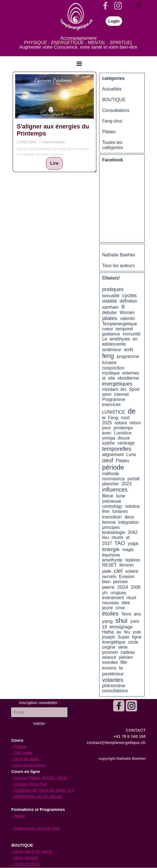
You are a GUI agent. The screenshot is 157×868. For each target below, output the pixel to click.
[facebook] (105, 6)
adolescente (114, 344)
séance (109, 657)
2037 (107, 543)
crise (120, 608)
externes (131, 373)
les (124, 389)
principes (111, 527)
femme (109, 522)
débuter (110, 313)
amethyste (112, 560)
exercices (112, 404)
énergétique (114, 642)
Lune (131, 455)
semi (107, 394)
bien (106, 582)
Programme (114, 399)
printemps (123, 428)
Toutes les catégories (113, 145)
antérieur (112, 350)
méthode (111, 474)
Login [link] (114, 21)
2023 (127, 484)
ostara (121, 423)
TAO (120, 543)
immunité (132, 334)
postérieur (113, 674)
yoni (135, 621)
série (123, 647)
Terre (126, 614)
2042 (133, 532)
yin (105, 593)
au (119, 632)
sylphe (109, 443)
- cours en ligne (26, 864)
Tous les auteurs (119, 266)
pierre (108, 587)
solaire (132, 571)
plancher (111, 484)
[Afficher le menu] (79, 64)
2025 (107, 423)
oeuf (108, 460)
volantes (113, 680)
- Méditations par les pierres (37, 796)
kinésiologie (114, 532)
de (132, 411)
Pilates (109, 132)
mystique (111, 373)
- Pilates (19, 747)
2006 (136, 587)
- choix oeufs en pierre (32, 851)
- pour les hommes (29, 765)
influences (115, 490)
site (112, 378)
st (104, 378)
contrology (112, 506)
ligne (137, 637)
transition (112, 517)
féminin (127, 565)
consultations (115, 691)
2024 (122, 587)
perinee (120, 582)
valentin (128, 318)
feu (127, 632)
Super (124, 637)
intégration (128, 522)
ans (137, 614)
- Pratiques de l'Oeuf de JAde (36, 828)
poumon (110, 652)
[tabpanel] (78, 43)
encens (109, 668)
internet (121, 394)
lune (121, 496)
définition (128, 301)
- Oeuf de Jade (25, 759)
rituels (117, 537)
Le (105, 339)
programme (128, 356)
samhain (111, 307)
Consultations (116, 110)
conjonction (113, 368)
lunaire (110, 362)
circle (133, 642)
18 (105, 627)
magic (128, 550)
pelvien (126, 657)
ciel (118, 571)
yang (108, 621)
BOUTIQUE (29, 142)
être (106, 511)
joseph (109, 637)
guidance (111, 334)
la (121, 668)
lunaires (120, 511)
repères (132, 560)
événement (113, 598)
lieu (106, 537)
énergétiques (117, 384)
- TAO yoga (22, 753)
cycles (129, 295)
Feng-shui (112, 121)
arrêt (128, 350)
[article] (54, 122)
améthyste (120, 339)
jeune (108, 608)
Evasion (127, 577)
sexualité (111, 296)
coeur (108, 329)
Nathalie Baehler (54, 142)
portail (134, 479)
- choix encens (25, 858)
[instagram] (118, 6)
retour (135, 423)
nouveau (111, 603)
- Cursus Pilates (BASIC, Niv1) (39, 778)
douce (124, 438)
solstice (132, 506)
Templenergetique (120, 324)
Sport (134, 389)
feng (108, 356)
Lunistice (123, 433)
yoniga (109, 438)
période (113, 467)
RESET (110, 565)
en (135, 339)
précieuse (112, 501)
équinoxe (111, 555)
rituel (131, 598)
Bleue (108, 496)
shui (121, 621)
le (104, 418)
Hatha (108, 632)
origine (109, 647)
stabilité (110, 301)
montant (110, 389)
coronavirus (114, 479)
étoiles (110, 614)
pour (107, 428)
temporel (124, 329)
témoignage (121, 627)
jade (107, 571)
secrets (109, 577)
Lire (54, 163)
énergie (111, 549)
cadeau (128, 652)
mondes (110, 662)
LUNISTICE (114, 412)
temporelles (117, 449)
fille (124, 662)
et (128, 537)
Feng (113, 418)
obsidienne (128, 378)
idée (126, 603)
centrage (126, 443)
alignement (113, 455)
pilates (110, 318)
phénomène (114, 686)
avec (107, 433)
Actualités (112, 89)
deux (129, 517)
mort (125, 418)
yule (137, 632)
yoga (133, 543)
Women (127, 313)
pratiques (113, 289)
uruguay (118, 593)
